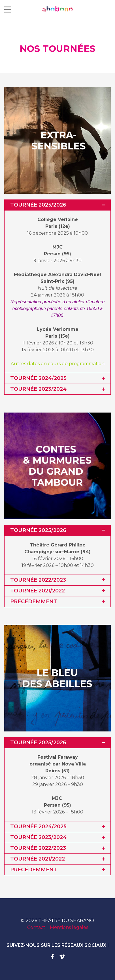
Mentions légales (69, 927)
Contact (36, 927)
